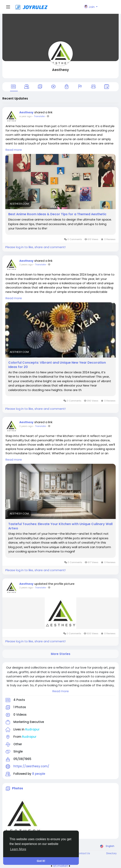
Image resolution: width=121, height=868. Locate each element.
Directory (111, 853)
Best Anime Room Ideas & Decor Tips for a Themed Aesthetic (57, 214)
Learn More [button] (18, 849)
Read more (61, 691)
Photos (18, 788)
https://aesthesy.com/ (31, 766)
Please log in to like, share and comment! (35, 247)
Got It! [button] (41, 861)
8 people (39, 774)
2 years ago (26, 264)
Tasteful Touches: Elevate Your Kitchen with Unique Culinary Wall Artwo (60, 526)
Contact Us (83, 853)
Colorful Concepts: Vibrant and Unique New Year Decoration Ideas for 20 (57, 365)
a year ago (25, 116)
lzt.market (61, 866)
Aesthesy (60, 70)
